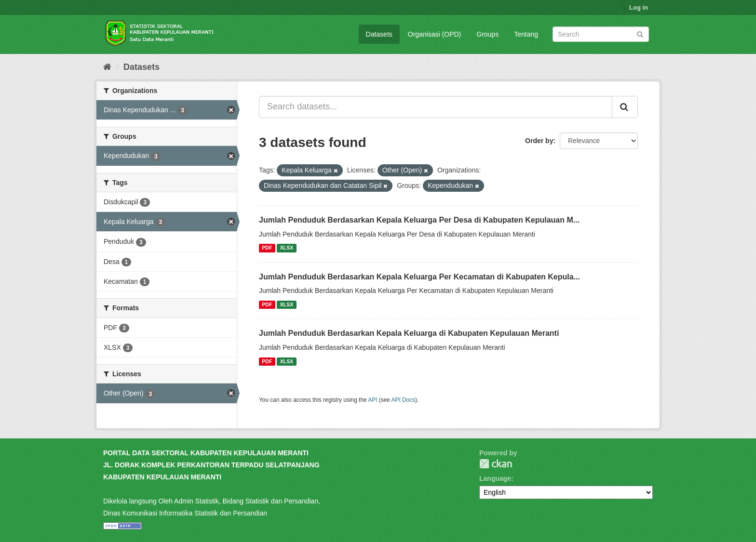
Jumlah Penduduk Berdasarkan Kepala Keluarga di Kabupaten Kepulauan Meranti (409, 333)
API (372, 400)
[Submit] (640, 33)
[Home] (107, 67)
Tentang (526, 34)
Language (495, 478)
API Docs (404, 400)
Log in (639, 7)
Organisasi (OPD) (434, 34)
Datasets (379, 34)
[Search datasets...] (436, 107)
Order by (539, 141)
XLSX (287, 248)
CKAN (496, 464)
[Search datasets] (601, 34)
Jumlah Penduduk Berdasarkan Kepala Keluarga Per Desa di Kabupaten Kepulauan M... (419, 220)
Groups (487, 34)
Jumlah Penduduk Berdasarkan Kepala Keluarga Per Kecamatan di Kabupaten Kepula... (419, 277)
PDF (267, 248)
